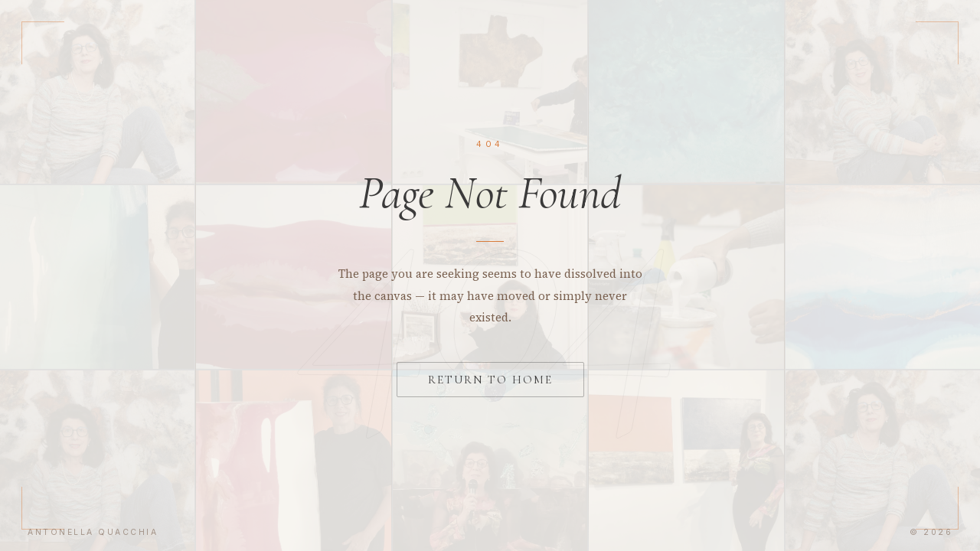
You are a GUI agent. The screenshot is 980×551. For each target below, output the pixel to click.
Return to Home (490, 380)
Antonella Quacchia (93, 532)
